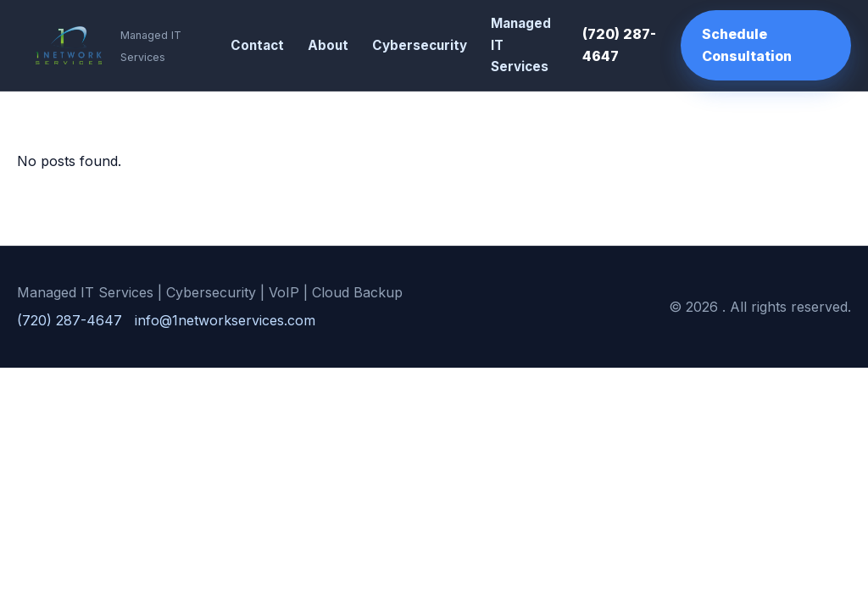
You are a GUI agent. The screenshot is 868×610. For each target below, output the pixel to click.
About (328, 45)
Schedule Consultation (747, 45)
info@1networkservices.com (225, 320)
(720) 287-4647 (619, 45)
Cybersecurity (420, 45)
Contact (257, 45)
